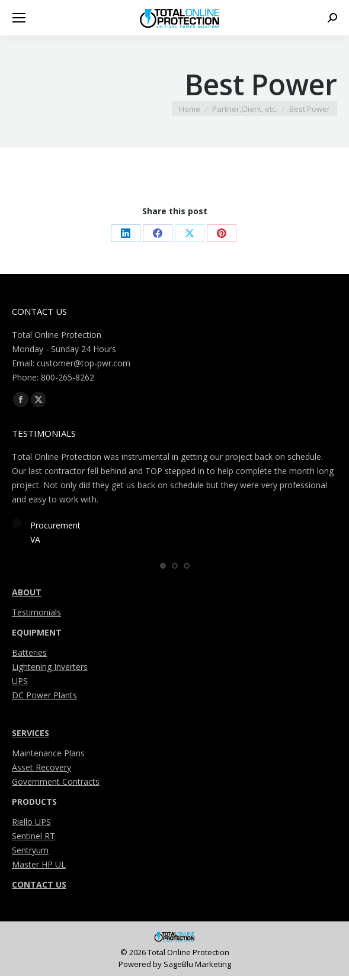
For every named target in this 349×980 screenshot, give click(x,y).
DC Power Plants (44, 699)
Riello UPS (31, 825)
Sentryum (30, 854)
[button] (163, 569)
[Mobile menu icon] (19, 18)
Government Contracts (56, 785)
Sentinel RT (33, 839)
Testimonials (36, 616)
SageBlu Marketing (197, 968)
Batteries (29, 656)
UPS (20, 684)
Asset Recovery (41, 771)
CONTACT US (39, 888)
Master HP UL (39, 868)
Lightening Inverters (50, 670)
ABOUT (27, 596)
